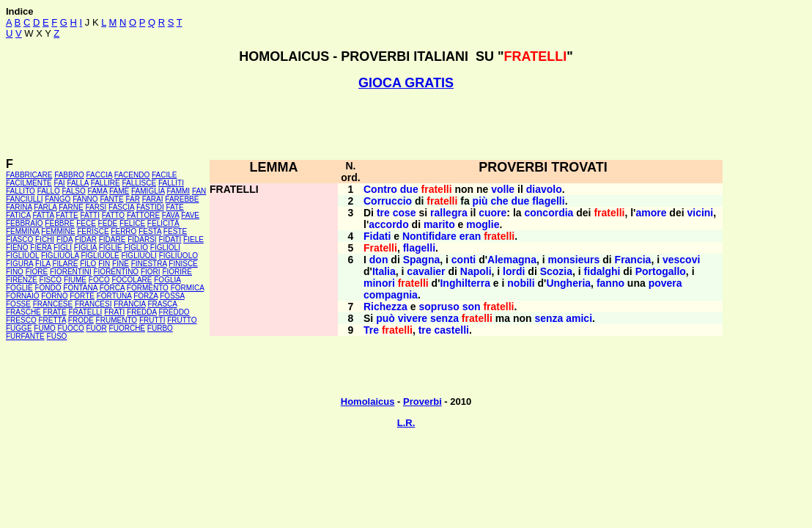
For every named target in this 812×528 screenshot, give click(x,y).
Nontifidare (429, 236)
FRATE (55, 312)
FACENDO (132, 175)
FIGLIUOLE (100, 256)
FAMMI (178, 191)
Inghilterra (465, 283)
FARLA (45, 207)
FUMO (44, 328)
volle (503, 189)
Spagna (422, 260)
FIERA (41, 247)
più (480, 201)
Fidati (377, 236)
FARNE (71, 207)
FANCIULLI (25, 199)
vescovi (681, 260)
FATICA (18, 215)
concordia (549, 213)
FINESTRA (149, 264)
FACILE (164, 175)
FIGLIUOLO (178, 256)
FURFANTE (25, 336)
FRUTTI (152, 320)
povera (665, 283)
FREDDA (142, 312)
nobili (521, 283)
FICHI (45, 239)
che (500, 201)
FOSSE (18, 304)
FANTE (111, 199)
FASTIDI (150, 207)
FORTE (82, 296)
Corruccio (388, 201)
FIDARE (112, 239)
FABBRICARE (29, 175)
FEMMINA (23, 231)
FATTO (113, 215)
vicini (700, 213)
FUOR (96, 328)
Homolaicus (368, 401)
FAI (60, 183)
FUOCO (71, 328)
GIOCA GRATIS (406, 83)
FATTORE (143, 215)
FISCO (51, 280)
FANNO (85, 199)
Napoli (476, 271)
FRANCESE (53, 304)
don (379, 260)
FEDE (108, 223)
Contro (380, 189)
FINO (15, 272)
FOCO (99, 280)
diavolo (544, 189)
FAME (119, 191)
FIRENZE (22, 280)
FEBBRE (59, 223)
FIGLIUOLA (60, 256)
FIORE (37, 272)
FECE (86, 223)
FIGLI (63, 247)
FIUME (75, 280)
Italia (384, 271)
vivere (413, 318)
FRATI (114, 312)
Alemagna (512, 260)
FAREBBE (182, 199)
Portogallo (661, 271)
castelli (452, 330)
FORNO (54, 296)
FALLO (49, 191)
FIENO (17, 247)
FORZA (145, 296)
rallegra (449, 213)
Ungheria (568, 283)
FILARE (65, 264)
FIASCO (19, 239)
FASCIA (121, 207)
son (472, 307)
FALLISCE (139, 183)
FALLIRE (106, 183)
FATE (174, 207)
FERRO (123, 231)
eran (470, 236)
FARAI (153, 199)
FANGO (58, 199)
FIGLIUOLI (139, 256)
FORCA (112, 288)
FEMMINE (58, 231)
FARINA (19, 207)
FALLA (77, 183)
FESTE (175, 231)
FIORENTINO (116, 272)
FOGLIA (167, 280)
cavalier (426, 271)
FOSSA (172, 296)
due (409, 189)
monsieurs (574, 260)
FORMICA (188, 288)
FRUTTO (182, 320)
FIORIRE (177, 272)
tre (383, 213)
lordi (514, 271)
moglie (483, 224)
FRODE (81, 320)
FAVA (171, 215)
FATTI (90, 215)
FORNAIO (23, 296)
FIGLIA (85, 247)
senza (444, 318)
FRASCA (162, 304)
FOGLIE (19, 288)
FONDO (48, 288)
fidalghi (602, 271)
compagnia (391, 295)
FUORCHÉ (127, 328)
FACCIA (100, 175)
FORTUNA (114, 296)
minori (379, 283)
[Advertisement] (406, 124)
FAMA (98, 191)
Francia (633, 260)
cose (405, 213)
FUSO (57, 336)
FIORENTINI (71, 272)
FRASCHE (23, 312)
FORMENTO (148, 288)
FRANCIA (129, 304)
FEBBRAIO (25, 223)
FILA (43, 264)
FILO (88, 264)
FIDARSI (142, 239)
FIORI (151, 272)
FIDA (64, 239)
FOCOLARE (132, 280)
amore (651, 213)
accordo (388, 224)
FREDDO (174, 312)
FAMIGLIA (148, 191)
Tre (371, 330)
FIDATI (170, 239)
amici (579, 318)
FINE (121, 264)
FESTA (150, 231)
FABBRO (69, 175)
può (385, 318)
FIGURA (19, 264)
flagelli (548, 201)
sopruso (439, 307)
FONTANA (80, 288)
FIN (104, 264)
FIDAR (86, 239)
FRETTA (52, 320)
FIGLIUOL (22, 256)
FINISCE (183, 264)
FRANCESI (93, 304)
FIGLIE (111, 247)
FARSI (96, 207)
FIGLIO (136, 247)
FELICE (132, 223)
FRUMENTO (117, 320)
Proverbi (422, 401)
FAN (199, 191)
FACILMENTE (29, 183)
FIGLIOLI (165, 247)
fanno (610, 283)
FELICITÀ (163, 223)
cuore (492, 213)
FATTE (67, 215)
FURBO (160, 328)
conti (464, 260)
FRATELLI (85, 312)
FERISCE (93, 231)
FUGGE (19, 328)
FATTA (44, 215)
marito (439, 224)
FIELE (193, 239)
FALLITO (21, 191)
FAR (132, 199)
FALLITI (171, 183)
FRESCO (21, 320)
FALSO (74, 191)
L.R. (406, 423)
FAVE (190, 215)
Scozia (556, 271)
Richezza (385, 307)
